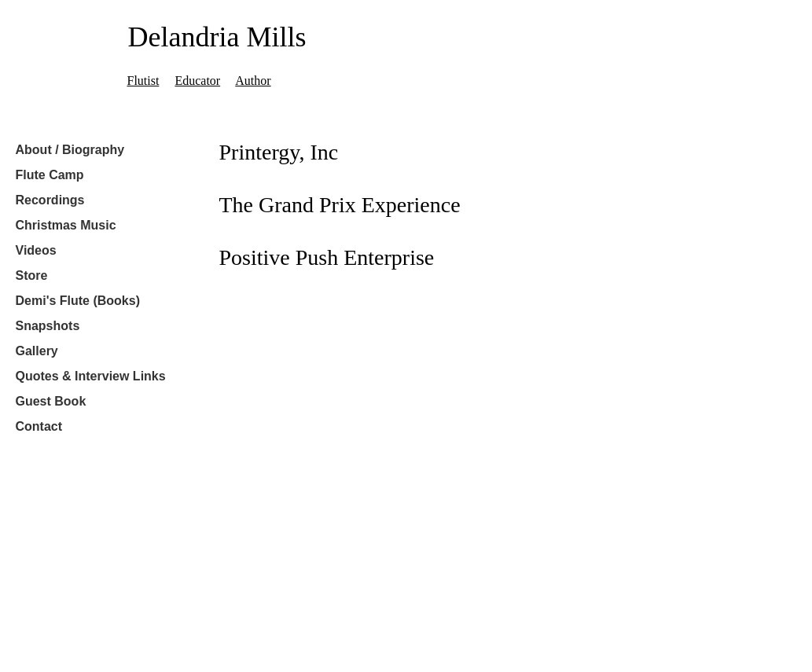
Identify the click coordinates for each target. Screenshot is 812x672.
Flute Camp (50, 175)
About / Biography (70, 150)
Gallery (37, 351)
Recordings (50, 200)
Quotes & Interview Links (91, 376)
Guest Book (51, 401)
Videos (36, 250)
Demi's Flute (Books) (78, 301)
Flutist (143, 81)
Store (32, 275)
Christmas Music (66, 225)
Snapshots (48, 326)
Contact (39, 426)
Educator (197, 81)
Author (253, 81)
